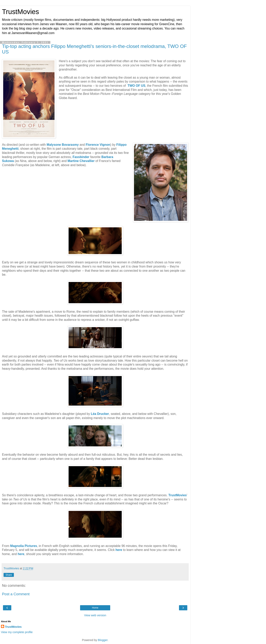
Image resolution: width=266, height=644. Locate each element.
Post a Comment (16, 594)
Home (95, 608)
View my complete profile (17, 632)
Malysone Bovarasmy (63, 145)
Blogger (103, 640)
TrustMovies (21, 12)
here (119, 550)
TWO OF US (137, 86)
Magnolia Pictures (23, 546)
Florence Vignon (98, 145)
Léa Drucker (100, 414)
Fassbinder (81, 157)
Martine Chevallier (81, 161)
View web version (95, 615)
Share (9, 575)
